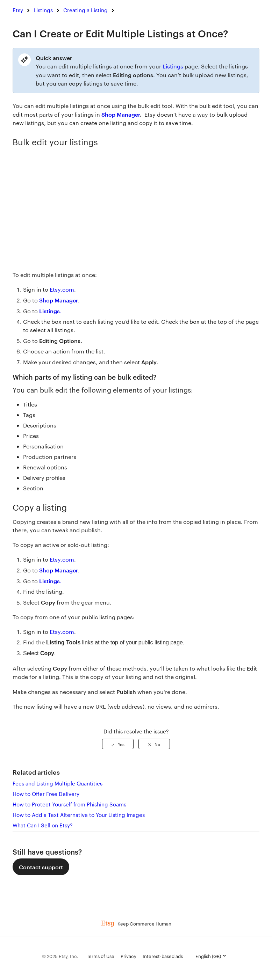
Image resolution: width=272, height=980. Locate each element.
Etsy (18, 10)
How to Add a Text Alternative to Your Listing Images (79, 815)
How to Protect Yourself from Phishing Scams (69, 804)
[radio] (118, 744)
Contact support (41, 867)
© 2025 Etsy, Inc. (60, 956)
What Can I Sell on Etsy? (43, 825)
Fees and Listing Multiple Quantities (58, 783)
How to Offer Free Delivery (46, 794)
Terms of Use (101, 956)
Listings (43, 10)
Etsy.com (62, 559)
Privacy (128, 956)
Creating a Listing (85, 10)
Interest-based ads (163, 956)
